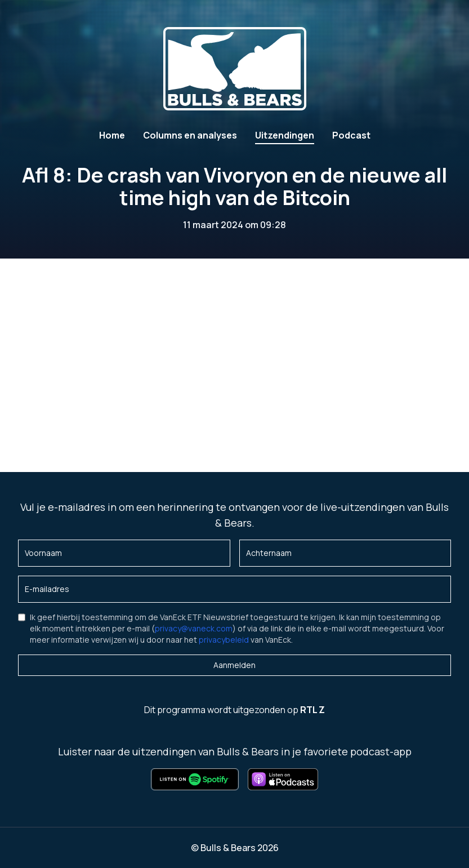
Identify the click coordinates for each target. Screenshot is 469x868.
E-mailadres (47, 589)
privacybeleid (224, 640)
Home (112, 135)
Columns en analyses (190, 135)
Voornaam (43, 553)
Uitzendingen (285, 135)
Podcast (351, 135)
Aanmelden (234, 665)
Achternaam (269, 553)
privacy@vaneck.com (194, 628)
